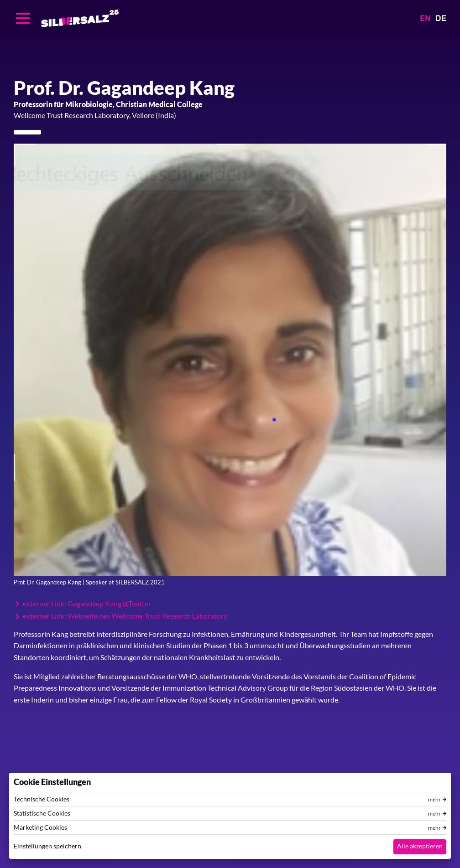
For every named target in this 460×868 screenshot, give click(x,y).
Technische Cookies (42, 799)
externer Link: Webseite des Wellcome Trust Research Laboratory (125, 616)
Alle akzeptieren (420, 846)
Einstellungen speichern (47, 846)
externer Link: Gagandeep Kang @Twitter (87, 604)
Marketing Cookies (40, 827)
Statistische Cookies (42, 813)
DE (441, 18)
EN (425, 18)
